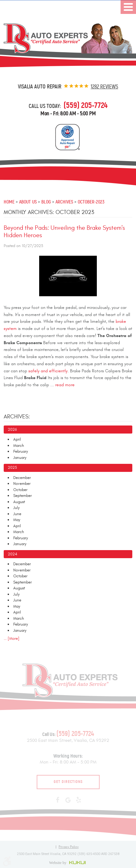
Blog (46, 202)
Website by (68, 862)
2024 (12, 554)
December (22, 478)
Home (9, 202)
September (23, 496)
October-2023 (91, 202)
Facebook (58, 800)
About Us (28, 202)
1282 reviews (104, 87)
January (20, 458)
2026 (12, 430)
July (16, 508)
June (17, 514)
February (21, 451)
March (19, 446)
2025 (12, 468)
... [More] (12, 639)
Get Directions (68, 782)
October (20, 490)
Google (68, 800)
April (17, 439)
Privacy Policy (69, 847)
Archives (64, 202)
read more (65, 385)
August (19, 502)
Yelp (79, 800)
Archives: (17, 417)
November (22, 484)
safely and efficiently (48, 371)
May (17, 520)
